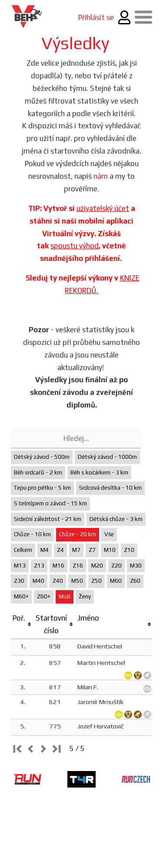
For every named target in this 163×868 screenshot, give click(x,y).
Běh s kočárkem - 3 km (99, 472)
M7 (76, 550)
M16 (58, 566)
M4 (45, 550)
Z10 (129, 550)
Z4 (60, 550)
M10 (110, 550)
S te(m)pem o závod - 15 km (50, 503)
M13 (20, 566)
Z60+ (44, 596)
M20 (97, 566)
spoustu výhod (75, 246)
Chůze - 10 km (32, 534)
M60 (116, 581)
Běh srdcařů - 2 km (38, 472)
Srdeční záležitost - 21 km (48, 519)
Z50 (96, 581)
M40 (38, 581)
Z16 (78, 566)
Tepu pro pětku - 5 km (42, 488)
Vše (109, 534)
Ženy (85, 596)
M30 (136, 566)
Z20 (116, 566)
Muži (65, 596)
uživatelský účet (103, 208)
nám (101, 176)
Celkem (23, 550)
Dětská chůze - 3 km (116, 519)
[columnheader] (22, 625)
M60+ (21, 596)
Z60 (135, 581)
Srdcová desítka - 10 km (110, 488)
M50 (77, 581)
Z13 (39, 566)
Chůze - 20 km (78, 534)
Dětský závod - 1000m (107, 457)
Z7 (92, 550)
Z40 (58, 581)
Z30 (19, 581)
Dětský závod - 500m (42, 457)
